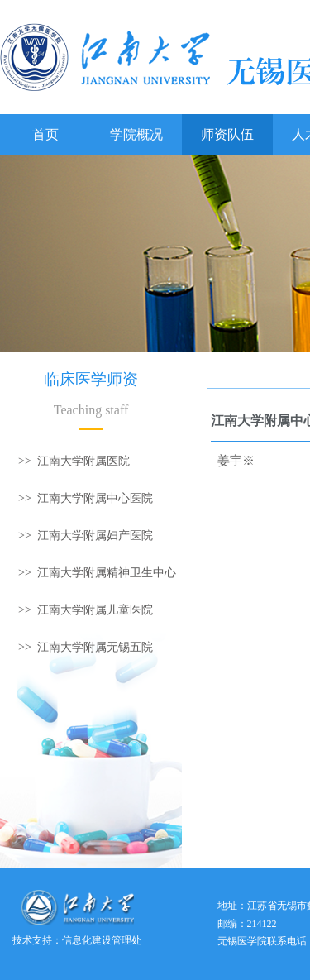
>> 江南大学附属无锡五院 (86, 647)
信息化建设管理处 (102, 940)
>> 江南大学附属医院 (74, 461)
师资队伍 (227, 134)
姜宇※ (236, 461)
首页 (45, 134)
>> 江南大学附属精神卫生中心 (97, 573)
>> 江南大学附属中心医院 (86, 498)
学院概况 (136, 134)
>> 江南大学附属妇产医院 (86, 535)
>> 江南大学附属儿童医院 (86, 610)
